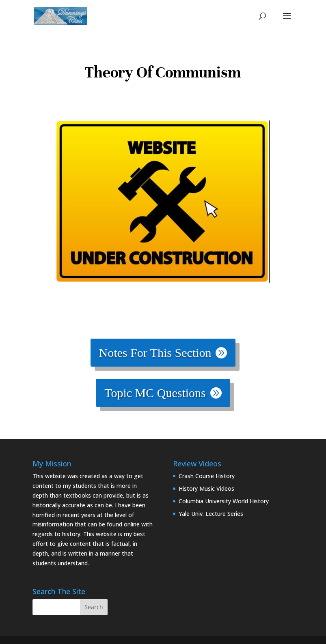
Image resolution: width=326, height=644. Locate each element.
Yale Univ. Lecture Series (211, 514)
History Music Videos (206, 488)
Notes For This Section (155, 353)
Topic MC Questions (155, 393)
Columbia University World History (224, 501)
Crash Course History (207, 476)
